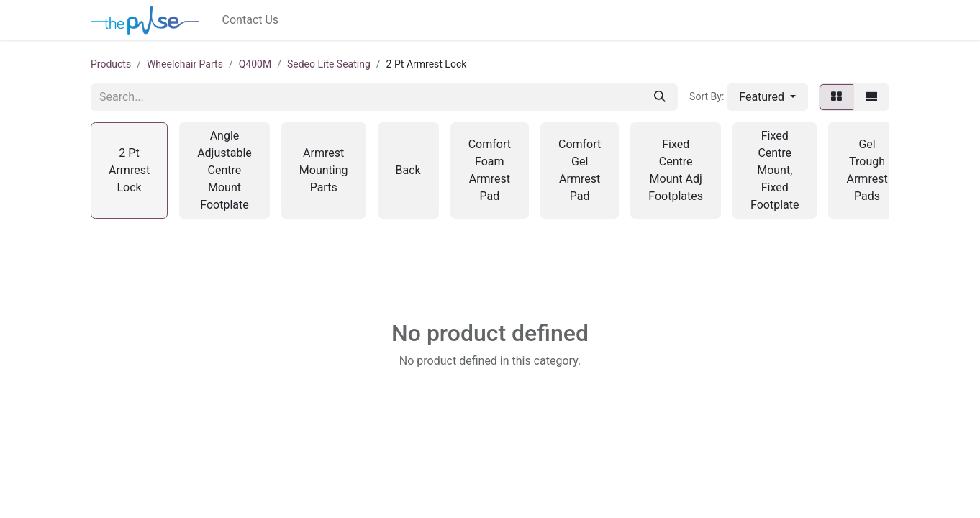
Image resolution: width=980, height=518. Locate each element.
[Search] (660, 97)
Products (111, 64)
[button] (767, 97)
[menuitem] (251, 20)
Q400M (255, 64)
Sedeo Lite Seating (329, 64)
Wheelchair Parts (185, 64)
